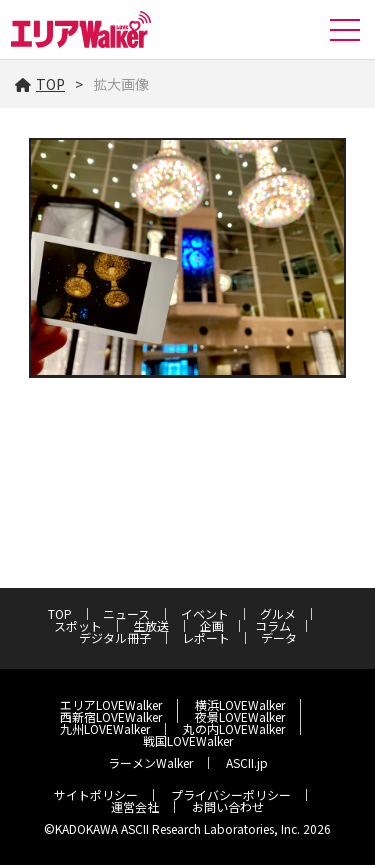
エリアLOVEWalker (111, 704)
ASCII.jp (247, 762)
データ (279, 637)
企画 (212, 625)
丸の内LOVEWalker (234, 728)
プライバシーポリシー (231, 794)
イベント (205, 613)
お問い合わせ (228, 806)
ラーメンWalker (150, 762)
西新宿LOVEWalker (111, 716)
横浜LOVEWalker (240, 704)
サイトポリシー (96, 794)
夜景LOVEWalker (240, 716)
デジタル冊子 (115, 637)
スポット (78, 625)
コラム (273, 625)
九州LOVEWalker (105, 728)
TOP (40, 84)
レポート (206, 637)
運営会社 (135, 806)
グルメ (278, 613)
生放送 (151, 625)
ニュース (126, 613)
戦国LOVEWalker (188, 740)
